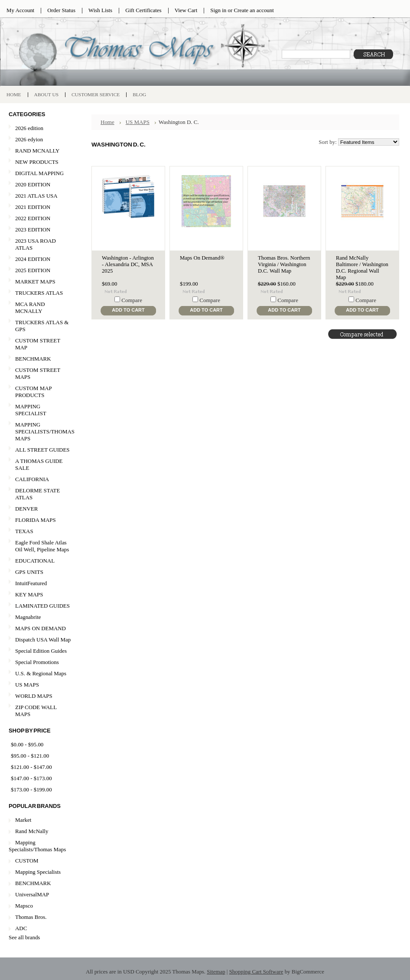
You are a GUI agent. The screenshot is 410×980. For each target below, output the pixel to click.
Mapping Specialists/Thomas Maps (37, 846)
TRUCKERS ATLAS (39, 293)
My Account (20, 10)
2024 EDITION (33, 259)
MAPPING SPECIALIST (31, 410)
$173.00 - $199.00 (31, 790)
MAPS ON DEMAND (41, 628)
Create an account (254, 10)
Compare (132, 300)
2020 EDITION (40, 185)
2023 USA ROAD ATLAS (36, 244)
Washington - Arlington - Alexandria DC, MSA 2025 (128, 264)
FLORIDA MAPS (36, 520)
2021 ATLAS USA (40, 196)
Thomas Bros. (31, 917)
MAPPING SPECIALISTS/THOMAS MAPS (42, 431)
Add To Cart (128, 310)
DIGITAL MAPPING (39, 173)
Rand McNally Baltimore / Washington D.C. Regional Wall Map (362, 268)
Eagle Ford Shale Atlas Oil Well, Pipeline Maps (42, 546)
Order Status (61, 10)
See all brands (24, 937)
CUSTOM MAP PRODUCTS (34, 392)
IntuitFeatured (31, 583)
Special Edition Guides (41, 651)
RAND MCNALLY (37, 151)
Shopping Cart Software (256, 972)
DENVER (26, 509)
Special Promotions (40, 663)
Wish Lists (100, 10)
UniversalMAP (32, 894)
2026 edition (29, 128)
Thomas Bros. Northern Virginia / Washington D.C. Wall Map (284, 264)
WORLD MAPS (34, 696)
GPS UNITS (29, 572)
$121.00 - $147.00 (31, 767)
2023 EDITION (33, 230)
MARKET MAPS (35, 282)
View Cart (186, 10)
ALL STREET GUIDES (42, 450)
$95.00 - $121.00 (30, 756)
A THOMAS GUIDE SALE (40, 464)
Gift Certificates (143, 10)
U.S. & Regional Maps (41, 673)
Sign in (218, 10)
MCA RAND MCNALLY (30, 308)
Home (107, 122)
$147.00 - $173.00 (31, 778)
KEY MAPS (29, 594)
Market (23, 820)
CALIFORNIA (40, 480)
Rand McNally (32, 831)
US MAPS (40, 685)
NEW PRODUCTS (40, 162)
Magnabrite (28, 617)
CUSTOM (27, 861)
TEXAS (40, 532)
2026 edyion (29, 139)
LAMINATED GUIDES (42, 606)
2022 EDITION (33, 218)
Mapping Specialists (38, 872)
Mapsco (24, 906)
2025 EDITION (33, 270)
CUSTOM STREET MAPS (38, 373)
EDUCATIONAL (35, 561)
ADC (21, 928)
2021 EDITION (33, 207)
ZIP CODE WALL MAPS (36, 711)
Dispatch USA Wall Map (43, 640)
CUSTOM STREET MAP (38, 344)
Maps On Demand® (202, 258)
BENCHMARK (33, 359)
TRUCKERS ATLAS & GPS (42, 326)
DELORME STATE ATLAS (37, 494)
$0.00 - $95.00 (27, 744)
